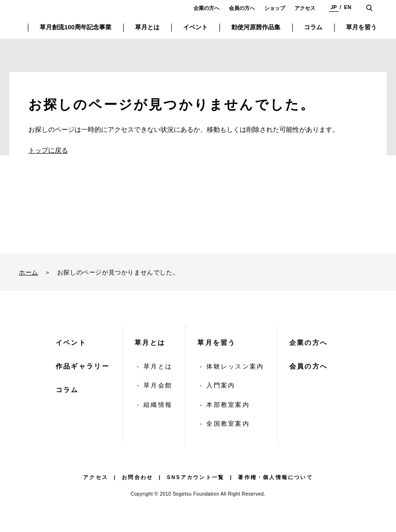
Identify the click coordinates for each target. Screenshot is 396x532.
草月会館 (158, 385)
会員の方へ (242, 8)
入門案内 (221, 385)
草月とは (150, 343)
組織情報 (158, 405)
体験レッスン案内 (235, 366)
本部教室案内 (228, 405)
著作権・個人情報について (275, 477)
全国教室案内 (228, 424)
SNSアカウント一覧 (196, 477)
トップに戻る (48, 150)
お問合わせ (137, 477)
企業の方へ (206, 8)
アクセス (305, 8)
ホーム (29, 272)
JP (333, 7)
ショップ (275, 8)
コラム (67, 390)
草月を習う (217, 343)
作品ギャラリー (83, 366)
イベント (71, 343)
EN (348, 7)
